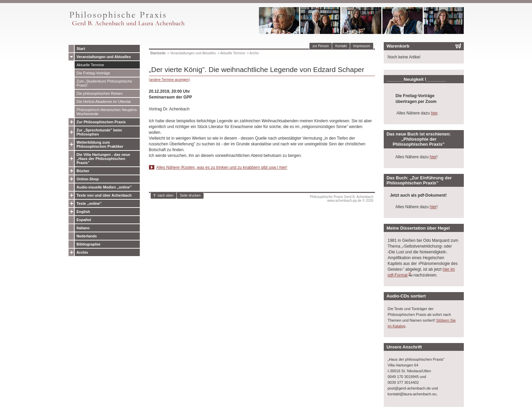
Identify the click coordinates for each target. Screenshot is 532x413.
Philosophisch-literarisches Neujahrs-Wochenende (107, 112)
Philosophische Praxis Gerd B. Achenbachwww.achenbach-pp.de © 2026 (341, 199)
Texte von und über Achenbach (104, 195)
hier (434, 113)
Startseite (158, 53)
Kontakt (341, 46)
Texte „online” (89, 203)
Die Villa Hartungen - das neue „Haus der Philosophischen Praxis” (103, 159)
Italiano (83, 228)
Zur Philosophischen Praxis (101, 122)
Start (81, 49)
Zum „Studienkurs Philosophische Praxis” (104, 83)
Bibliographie (89, 244)
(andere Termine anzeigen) (169, 80)
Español (84, 220)
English (83, 212)
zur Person (321, 46)
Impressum (362, 46)
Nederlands (87, 236)
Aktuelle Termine (90, 65)
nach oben (166, 195)
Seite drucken (190, 195)
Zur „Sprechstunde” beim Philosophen (99, 132)
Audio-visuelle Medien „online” (104, 187)
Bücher (83, 171)
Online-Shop (88, 179)
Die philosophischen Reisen (100, 93)
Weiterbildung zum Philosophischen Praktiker (100, 144)
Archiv (82, 252)
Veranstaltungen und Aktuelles (104, 57)
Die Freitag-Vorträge (93, 73)
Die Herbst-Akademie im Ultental (104, 102)
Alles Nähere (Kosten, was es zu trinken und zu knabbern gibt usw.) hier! (222, 167)
